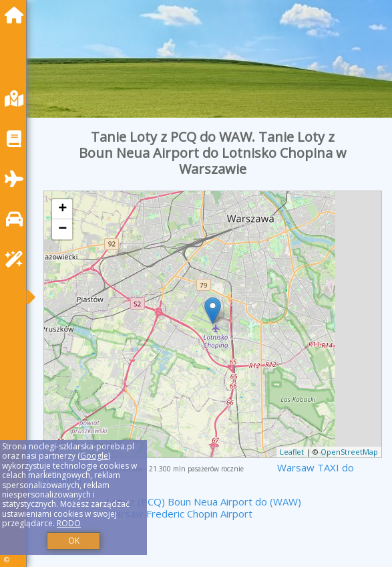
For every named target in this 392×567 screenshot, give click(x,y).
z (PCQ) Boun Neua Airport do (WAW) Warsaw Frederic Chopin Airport (204, 507)
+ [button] (62, 209)
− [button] (62, 229)
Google (94, 456)
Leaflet (292, 452)
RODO (69, 523)
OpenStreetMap (349, 452)
